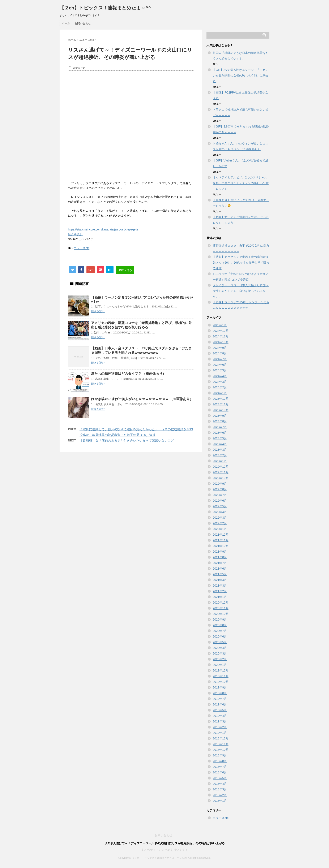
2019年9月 (220, 687)
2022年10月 (221, 478)
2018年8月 (220, 761)
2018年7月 (220, 767)
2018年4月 (220, 784)
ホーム (66, 23)
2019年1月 (220, 733)
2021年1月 (220, 597)
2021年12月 (221, 535)
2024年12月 (221, 331)
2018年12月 (221, 738)
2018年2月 (220, 795)
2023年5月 (220, 438)
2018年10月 (221, 750)
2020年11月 (221, 608)
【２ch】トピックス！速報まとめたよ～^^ (105, 8)
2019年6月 (220, 704)
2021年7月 (220, 563)
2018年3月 (220, 789)
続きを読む (75, 234)
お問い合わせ (83, 23)
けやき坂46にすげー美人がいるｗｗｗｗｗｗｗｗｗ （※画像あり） (142, 399)
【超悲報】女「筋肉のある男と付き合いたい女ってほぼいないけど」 (128, 441)
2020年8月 (220, 625)
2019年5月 (220, 710)
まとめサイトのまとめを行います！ (164, 850)
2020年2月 (220, 659)
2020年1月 (220, 665)
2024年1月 (220, 393)
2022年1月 (220, 529)
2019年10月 (221, 682)
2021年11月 (221, 540)
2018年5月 (220, 778)
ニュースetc (82, 248)
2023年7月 (220, 427)
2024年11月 (221, 336)
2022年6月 (220, 501)
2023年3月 (220, 450)
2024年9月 (220, 348)
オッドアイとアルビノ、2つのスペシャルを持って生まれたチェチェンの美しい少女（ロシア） (241, 183)
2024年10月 (221, 342)
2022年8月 (220, 489)
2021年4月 (220, 580)
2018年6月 (220, 772)
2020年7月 (220, 631)
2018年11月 (221, 744)
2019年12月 (221, 670)
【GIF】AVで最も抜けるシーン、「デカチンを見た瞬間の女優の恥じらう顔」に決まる (241, 75)
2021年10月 (221, 546)
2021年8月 (220, 557)
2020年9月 (220, 619)
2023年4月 (220, 444)
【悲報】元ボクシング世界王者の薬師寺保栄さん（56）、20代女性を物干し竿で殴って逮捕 (241, 263)
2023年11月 (221, 404)
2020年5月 (220, 642)
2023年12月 (221, 399)
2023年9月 (220, 416)
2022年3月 (220, 518)
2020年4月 (220, 648)
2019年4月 (220, 716)
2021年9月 (220, 552)
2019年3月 (220, 721)
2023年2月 (220, 455)
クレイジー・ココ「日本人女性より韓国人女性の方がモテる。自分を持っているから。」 (241, 291)
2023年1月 (220, 461)
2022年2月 (220, 523)
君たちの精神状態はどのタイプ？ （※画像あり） (128, 374)
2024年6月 (220, 365)
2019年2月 (220, 727)
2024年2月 (220, 387)
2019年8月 (220, 693)
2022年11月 (221, 472)
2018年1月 (220, 801)
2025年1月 (220, 325)
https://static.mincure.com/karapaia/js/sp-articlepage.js (103, 229)
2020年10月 (221, 614)
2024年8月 (220, 353)
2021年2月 (220, 591)
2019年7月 (220, 699)
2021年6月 (220, 569)
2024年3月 (220, 382)
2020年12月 (221, 603)
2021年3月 (220, 586)
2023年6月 (220, 433)
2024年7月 (220, 359)
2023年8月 (220, 421)
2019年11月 (221, 676)
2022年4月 (220, 512)
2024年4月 (220, 376)
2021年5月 (220, 574)
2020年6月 (220, 636)
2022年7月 (220, 495)
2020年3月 (220, 653)
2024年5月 (220, 370)
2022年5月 (220, 506)
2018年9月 (220, 755)
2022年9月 (220, 484)
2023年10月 (221, 410)
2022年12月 (221, 467)
